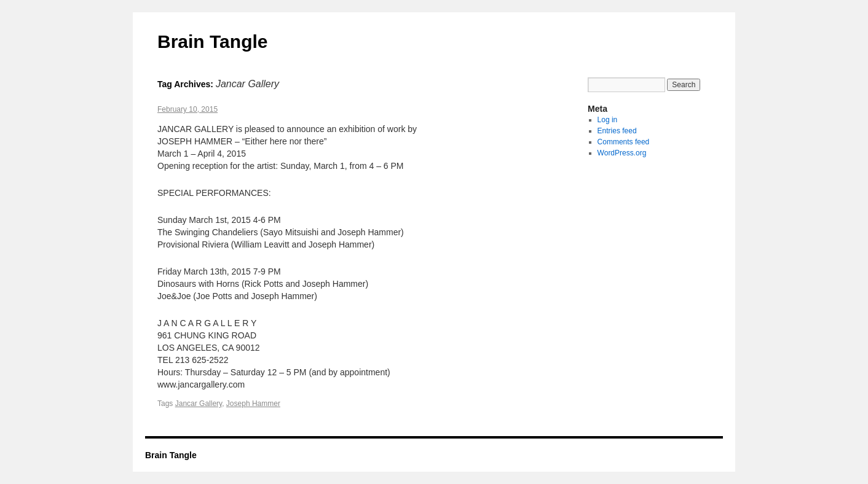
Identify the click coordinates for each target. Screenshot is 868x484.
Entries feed (617, 131)
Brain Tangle (212, 41)
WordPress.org (622, 153)
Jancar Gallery (199, 404)
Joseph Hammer (253, 404)
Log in (608, 120)
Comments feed (624, 142)
